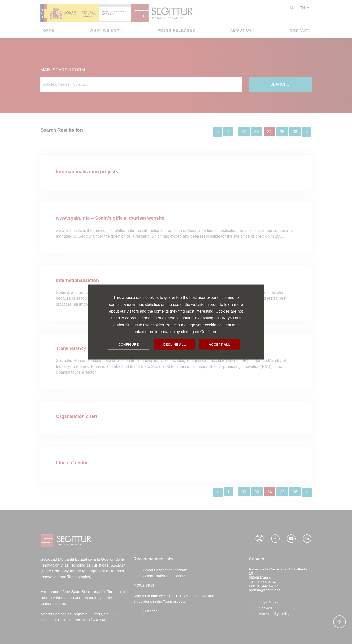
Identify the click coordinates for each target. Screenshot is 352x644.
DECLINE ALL (175, 344)
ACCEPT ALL (220, 344)
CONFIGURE (128, 344)
